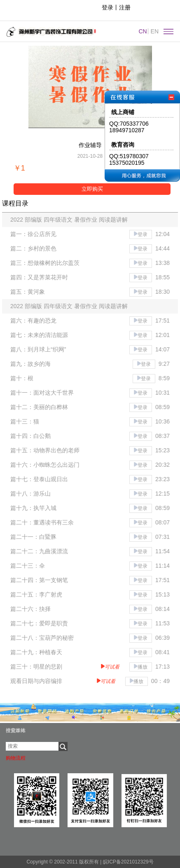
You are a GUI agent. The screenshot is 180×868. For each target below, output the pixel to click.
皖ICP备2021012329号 (127, 862)
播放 (141, 667)
